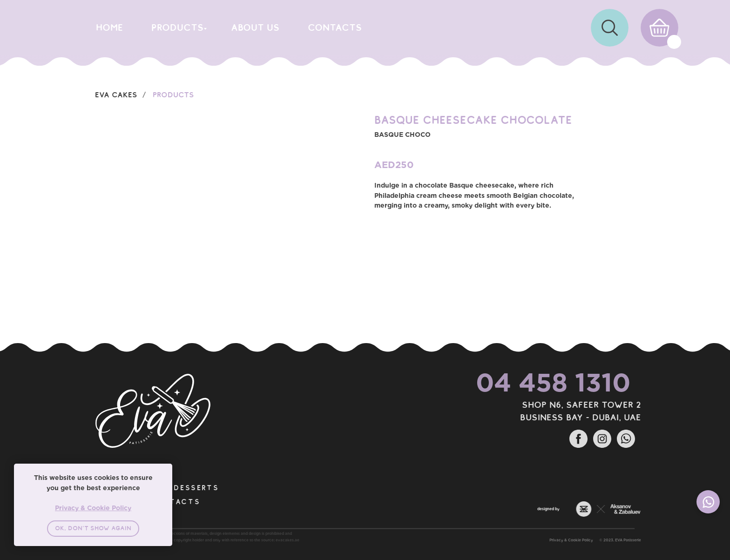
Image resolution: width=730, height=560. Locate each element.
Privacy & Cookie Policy (593, 540)
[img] (610, 28)
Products (173, 95)
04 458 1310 (532, 382)
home (109, 27)
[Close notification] (165, 471)
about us (255, 27)
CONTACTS (335, 27)
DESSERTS (175, 488)
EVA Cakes (116, 95)
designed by (527, 509)
